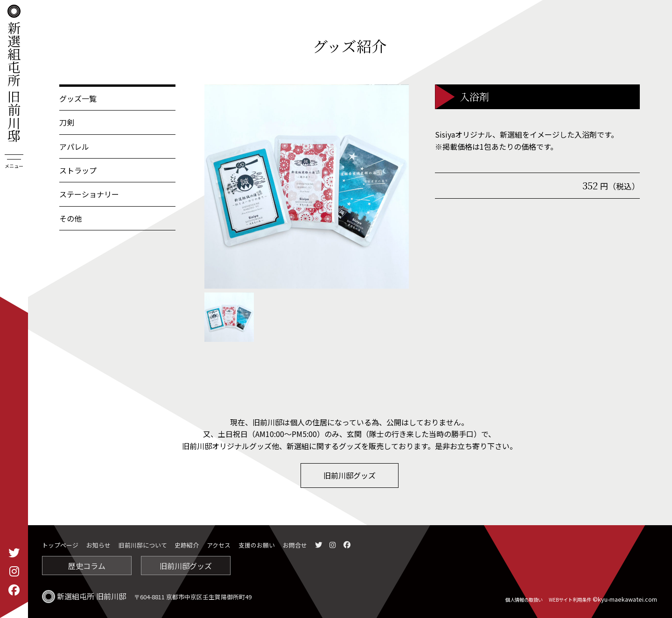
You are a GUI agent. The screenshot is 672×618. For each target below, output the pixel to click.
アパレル (74, 146)
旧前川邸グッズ (350, 475)
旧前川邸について (143, 545)
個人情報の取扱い (524, 600)
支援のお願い (257, 545)
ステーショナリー (89, 194)
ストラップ (78, 170)
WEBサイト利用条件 (570, 600)
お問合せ (295, 545)
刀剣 (67, 122)
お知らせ (98, 545)
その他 (70, 218)
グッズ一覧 (78, 98)
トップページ (60, 545)
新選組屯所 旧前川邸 (14, 73)
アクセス (219, 545)
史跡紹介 (187, 545)
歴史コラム (87, 566)
